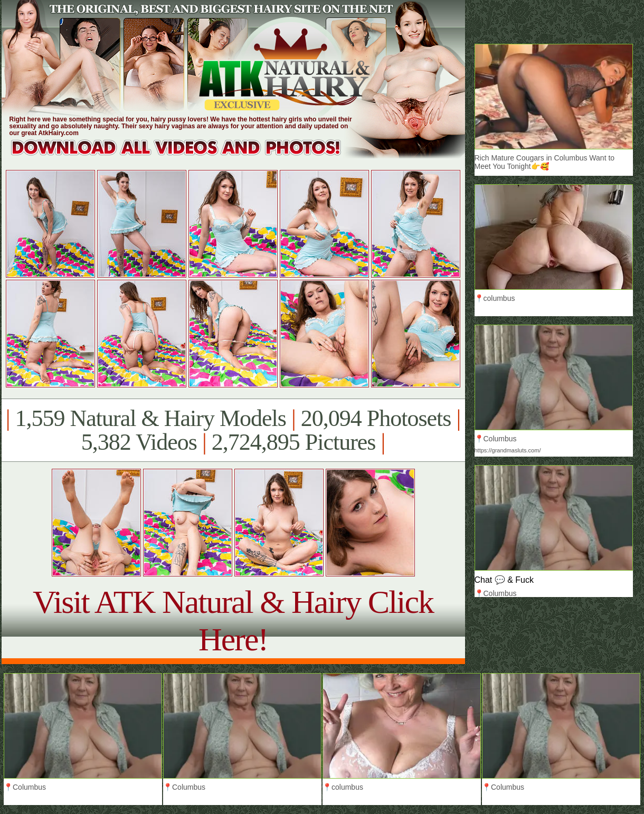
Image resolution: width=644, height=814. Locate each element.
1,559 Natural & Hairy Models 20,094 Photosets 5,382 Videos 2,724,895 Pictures (233, 430)
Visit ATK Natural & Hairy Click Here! (233, 621)
